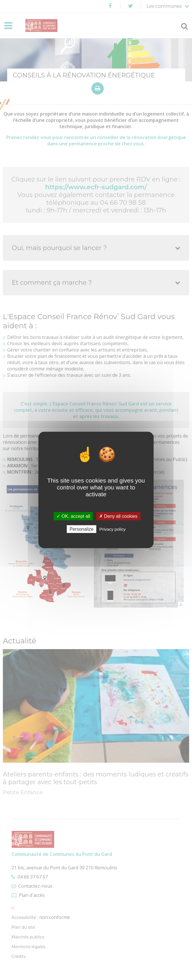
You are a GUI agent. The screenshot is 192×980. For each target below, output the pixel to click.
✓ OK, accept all (73, 516)
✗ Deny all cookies (118, 516)
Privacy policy (113, 529)
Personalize (82, 529)
